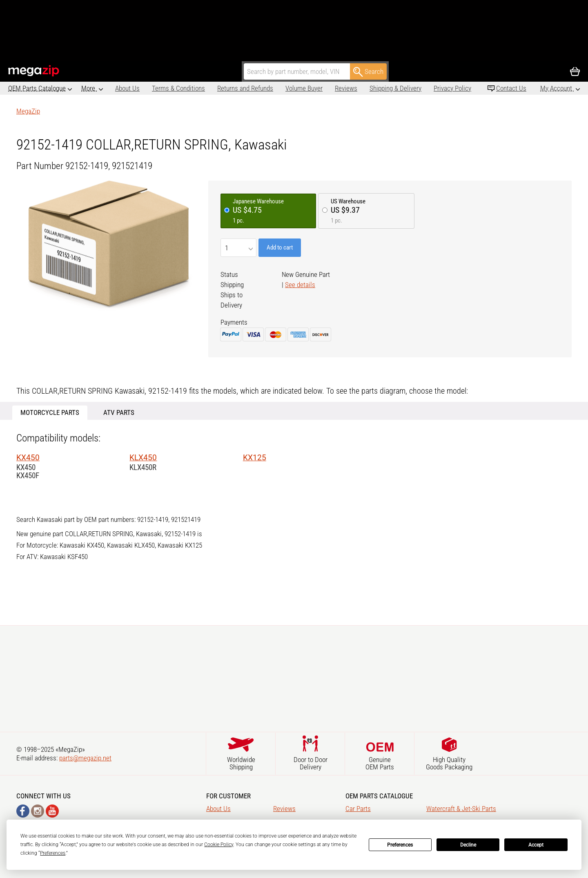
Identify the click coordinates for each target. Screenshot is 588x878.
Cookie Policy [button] (219, 845)
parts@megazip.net (85, 758)
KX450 (28, 458)
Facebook (23, 811)
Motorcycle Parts (50, 412)
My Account (557, 88)
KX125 (255, 458)
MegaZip (34, 71)
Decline (468, 845)
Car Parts (358, 809)
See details (300, 285)
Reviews (312, 88)
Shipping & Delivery (362, 88)
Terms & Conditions (145, 88)
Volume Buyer (270, 88)
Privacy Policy (419, 88)
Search (368, 72)
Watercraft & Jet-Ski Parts (461, 809)
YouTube (52, 811)
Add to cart (280, 247)
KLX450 (143, 458)
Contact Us (511, 88)
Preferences (400, 845)
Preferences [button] (53, 853)
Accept (536, 845)
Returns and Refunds (211, 88)
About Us (94, 88)
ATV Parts (119, 412)
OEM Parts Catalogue (37, 88)
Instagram (38, 811)
